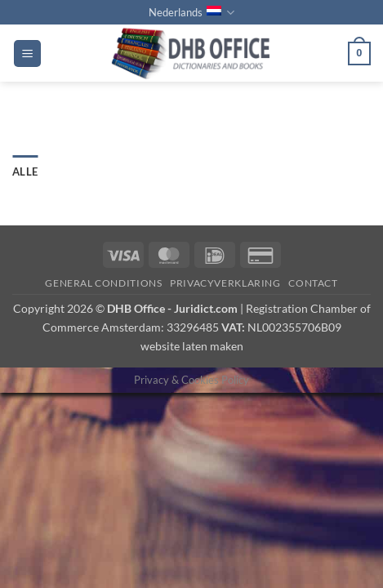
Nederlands (191, 13)
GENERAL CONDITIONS (103, 283)
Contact (313, 283)
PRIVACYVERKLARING (225, 283)
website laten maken (192, 346)
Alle (25, 171)
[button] (27, 53)
